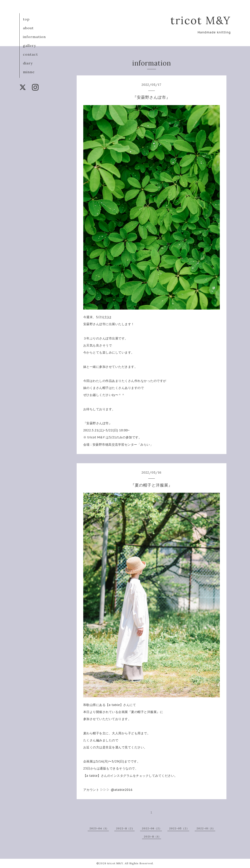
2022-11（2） (125, 828)
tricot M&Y (201, 20)
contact (30, 54)
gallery (29, 46)
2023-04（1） (99, 828)
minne (29, 72)
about (28, 28)
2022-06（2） (152, 828)
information (34, 37)
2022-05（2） (179, 828)
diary (28, 63)
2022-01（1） (206, 828)
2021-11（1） (152, 836)
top (26, 19)
